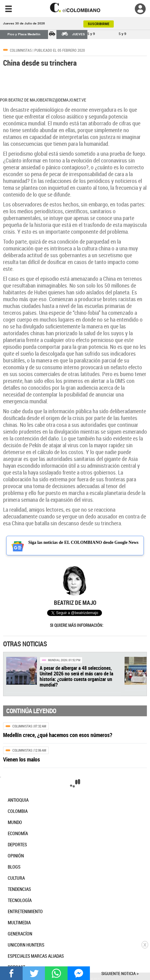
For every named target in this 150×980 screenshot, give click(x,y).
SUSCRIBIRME (99, 24)
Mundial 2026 (57, 660)
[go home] (75, 8)
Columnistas (21, 50)
